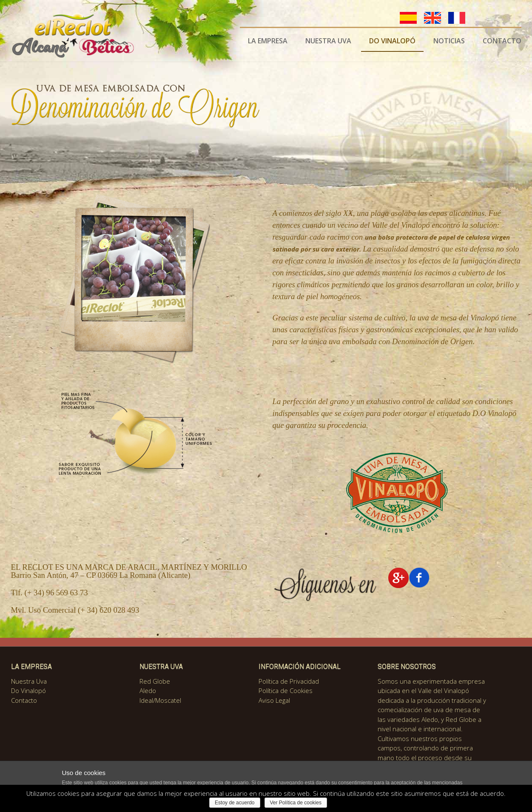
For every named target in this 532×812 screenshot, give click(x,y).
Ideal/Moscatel (160, 700)
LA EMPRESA (268, 41)
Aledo (148, 690)
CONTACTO (502, 41)
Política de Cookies (286, 690)
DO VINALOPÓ (392, 41)
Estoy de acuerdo (235, 803)
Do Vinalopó (28, 690)
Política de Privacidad (289, 681)
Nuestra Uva (29, 681)
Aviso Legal (274, 700)
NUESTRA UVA (328, 41)
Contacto (24, 700)
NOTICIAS (449, 41)
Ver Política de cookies (296, 803)
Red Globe (155, 681)
